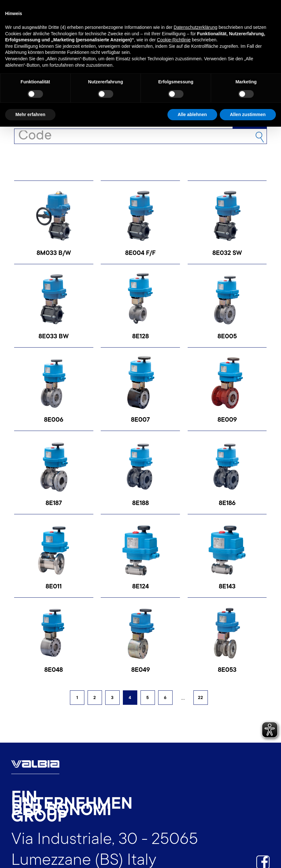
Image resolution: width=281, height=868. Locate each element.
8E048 (54, 670)
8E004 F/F (140, 254)
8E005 (227, 337)
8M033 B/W (54, 254)
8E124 (140, 587)
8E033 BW (54, 337)
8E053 (227, 670)
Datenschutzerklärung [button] (195, 27)
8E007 (140, 420)
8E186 (227, 504)
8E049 (140, 670)
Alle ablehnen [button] (192, 114)
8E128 (140, 337)
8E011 (54, 587)
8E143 (227, 587)
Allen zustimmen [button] (248, 114)
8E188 (140, 504)
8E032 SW (227, 254)
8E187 (54, 504)
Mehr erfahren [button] (30, 114)
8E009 (227, 420)
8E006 (54, 420)
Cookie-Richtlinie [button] (174, 40)
